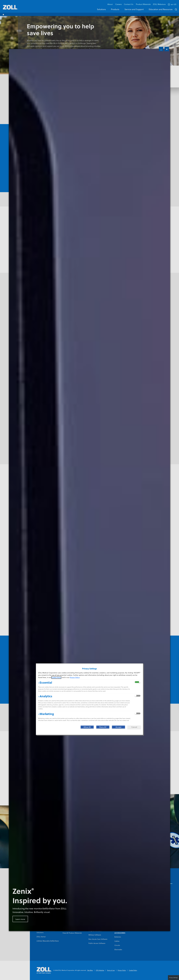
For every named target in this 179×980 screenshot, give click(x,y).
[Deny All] (103, 727)
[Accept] (118, 727)
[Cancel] (134, 727)
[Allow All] (87, 727)
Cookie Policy (56, 677)
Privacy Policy (75, 677)
